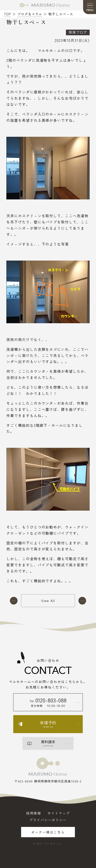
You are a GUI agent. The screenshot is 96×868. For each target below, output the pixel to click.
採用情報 (34, 813)
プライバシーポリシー (48, 820)
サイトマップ (59, 813)
